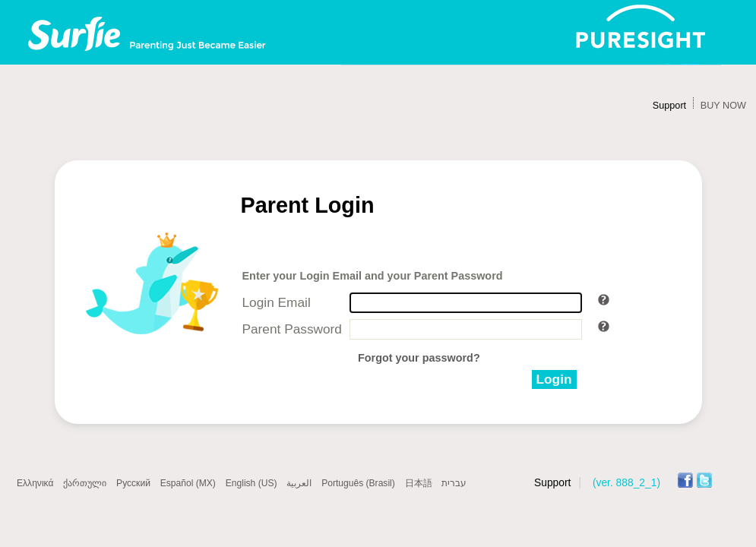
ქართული (85, 483)
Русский (133, 483)
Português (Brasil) (358, 483)
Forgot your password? (419, 358)
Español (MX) (188, 483)
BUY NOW (723, 106)
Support (669, 106)
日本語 (419, 483)
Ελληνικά (35, 483)
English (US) (251, 483)
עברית (454, 483)
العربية (299, 483)
